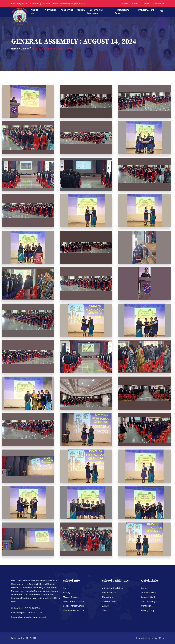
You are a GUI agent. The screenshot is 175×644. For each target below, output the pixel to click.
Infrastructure (146, 10)
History (67, 593)
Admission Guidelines (113, 588)
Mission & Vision (71, 597)
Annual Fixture (109, 593)
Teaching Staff (149, 593)
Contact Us (158, 4)
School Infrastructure (74, 606)
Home (125, 4)
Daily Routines (109, 601)
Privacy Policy (148, 610)
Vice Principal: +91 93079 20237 (27, 613)
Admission (51, 10)
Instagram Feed (122, 11)
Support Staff (148, 597)
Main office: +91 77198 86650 (25, 608)
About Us (34, 11)
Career (146, 4)
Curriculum (108, 597)
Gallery (81, 10)
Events (105, 606)
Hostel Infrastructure (74, 610)
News (105, 610)
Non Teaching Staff (151, 601)
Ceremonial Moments (95, 11)
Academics (67, 10)
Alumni (135, 4)
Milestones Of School (74, 601)
